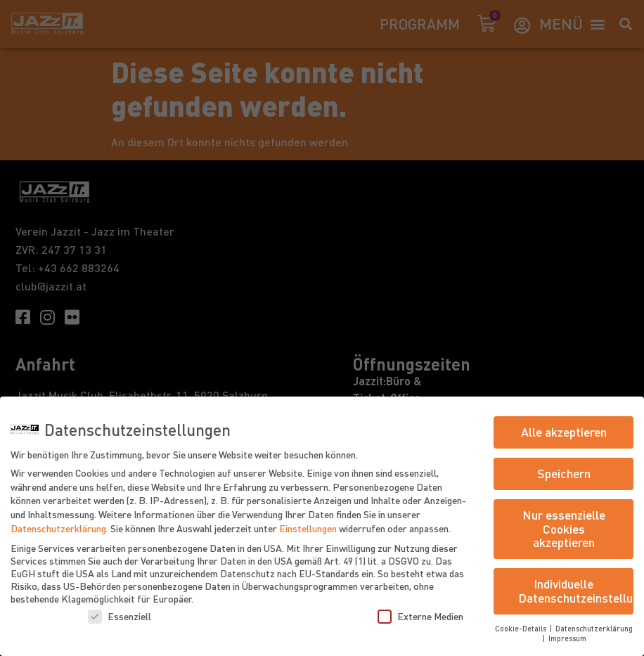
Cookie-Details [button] (522, 628)
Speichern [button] (564, 473)
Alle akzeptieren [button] (564, 432)
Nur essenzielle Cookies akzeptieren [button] (564, 528)
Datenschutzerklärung (58, 528)
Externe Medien (420, 616)
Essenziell (120, 616)
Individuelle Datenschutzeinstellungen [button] (576, 591)
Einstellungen (308, 528)
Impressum (567, 638)
